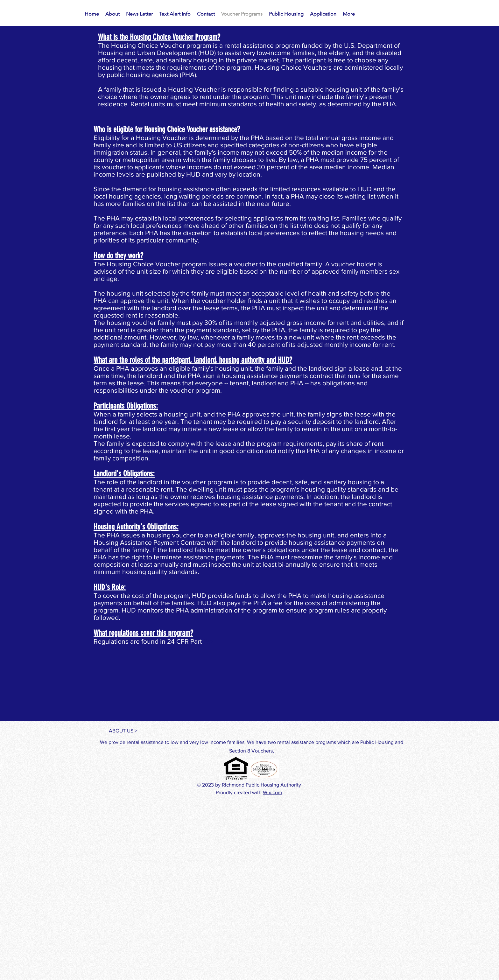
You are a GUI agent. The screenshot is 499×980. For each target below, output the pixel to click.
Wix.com (272, 792)
